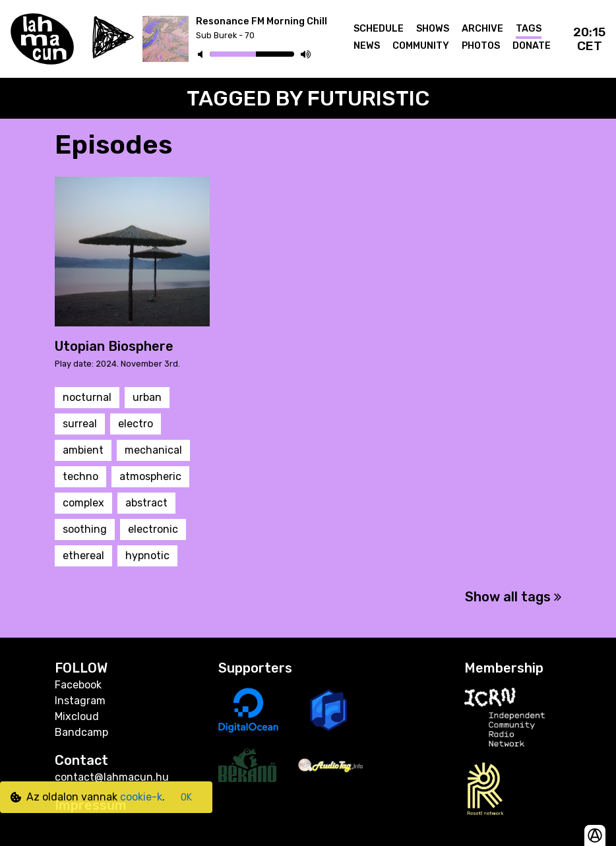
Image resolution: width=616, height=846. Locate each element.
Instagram (80, 701)
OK (186, 798)
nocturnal (87, 397)
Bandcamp (81, 732)
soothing (85, 529)
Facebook (78, 685)
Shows (433, 29)
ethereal (83, 556)
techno (80, 476)
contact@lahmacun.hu (112, 777)
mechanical (153, 450)
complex (83, 503)
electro (136, 424)
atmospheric (150, 476)
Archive (482, 29)
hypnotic (147, 556)
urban (147, 397)
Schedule (379, 29)
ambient (83, 450)
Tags (529, 29)
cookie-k (141, 797)
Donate (532, 46)
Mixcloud (77, 716)
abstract (146, 503)
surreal (80, 424)
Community (421, 46)
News (367, 46)
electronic (153, 529)
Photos (481, 46)
